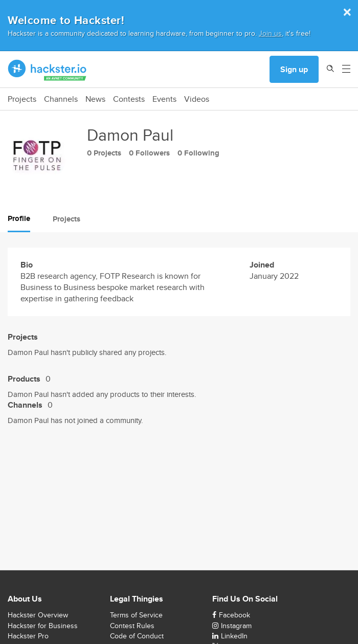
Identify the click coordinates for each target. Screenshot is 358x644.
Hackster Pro (28, 636)
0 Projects (104, 153)
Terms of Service (136, 615)
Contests (129, 99)
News (95, 99)
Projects (22, 99)
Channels (61, 99)
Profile (19, 218)
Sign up (294, 69)
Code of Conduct (137, 636)
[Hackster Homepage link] (47, 70)
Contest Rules (132, 626)
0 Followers (149, 153)
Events (164, 99)
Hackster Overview (38, 615)
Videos (197, 99)
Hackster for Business (43, 626)
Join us (270, 33)
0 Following (198, 153)
